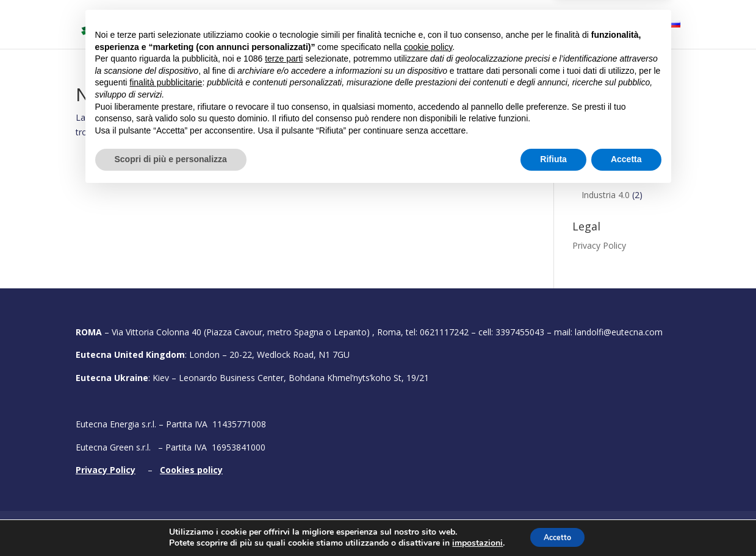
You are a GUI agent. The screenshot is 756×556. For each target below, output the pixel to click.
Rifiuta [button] (553, 522)
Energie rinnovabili (617, 176)
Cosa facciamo (323, 25)
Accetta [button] (626, 522)
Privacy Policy (599, 245)
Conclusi (589, 109)
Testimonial (578, 25)
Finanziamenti (600, 128)
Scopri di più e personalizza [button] (171, 522)
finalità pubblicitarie (166, 446)
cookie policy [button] (428, 410)
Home (205, 25)
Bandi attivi (408, 25)
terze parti (284, 422)
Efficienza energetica (622, 142)
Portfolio (468, 25)
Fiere (513, 25)
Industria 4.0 (606, 195)
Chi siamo (255, 25)
